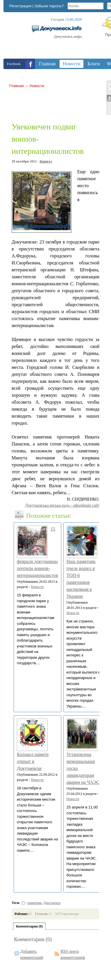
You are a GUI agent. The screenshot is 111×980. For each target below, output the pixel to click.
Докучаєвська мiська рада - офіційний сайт (62, 505)
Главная (16, 86)
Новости (37, 86)
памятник (34, 903)
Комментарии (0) (33, 939)
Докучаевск (52, 903)
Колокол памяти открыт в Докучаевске (33, 761)
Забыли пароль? (49, 6)
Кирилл (46, 161)
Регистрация (20, 6)
